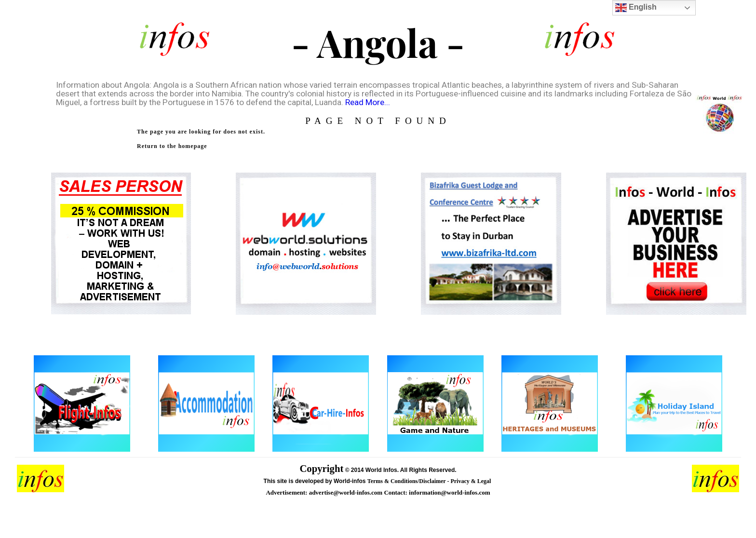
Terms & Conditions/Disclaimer (407, 481)
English (636, 8)
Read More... (368, 102)
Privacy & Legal (471, 481)
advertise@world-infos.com (347, 492)
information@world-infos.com (449, 492)
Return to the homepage (172, 146)
